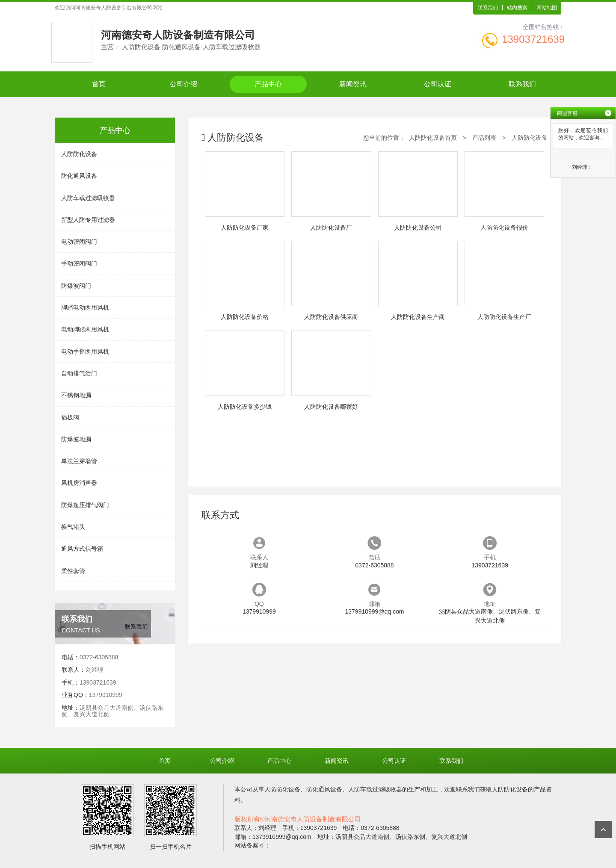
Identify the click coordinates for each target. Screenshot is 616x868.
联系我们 (488, 8)
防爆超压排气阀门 (85, 505)
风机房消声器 (79, 483)
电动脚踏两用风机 (85, 329)
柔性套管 (73, 571)
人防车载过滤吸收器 (88, 198)
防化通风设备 (79, 176)
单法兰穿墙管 (79, 461)
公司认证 (438, 84)
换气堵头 (73, 527)
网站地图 (547, 8)
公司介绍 (184, 84)
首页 (99, 84)
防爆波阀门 (76, 286)
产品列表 (484, 138)
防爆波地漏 (76, 439)
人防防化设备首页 (433, 138)
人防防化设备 (79, 154)
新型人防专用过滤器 (88, 220)
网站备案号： (252, 845)
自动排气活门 (79, 373)
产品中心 (268, 84)
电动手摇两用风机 (85, 351)
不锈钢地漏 (76, 395)
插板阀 (70, 417)
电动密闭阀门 (79, 242)
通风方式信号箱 (82, 549)
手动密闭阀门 (79, 263)
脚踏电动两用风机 (85, 307)
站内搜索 (517, 8)
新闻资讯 (353, 84)
